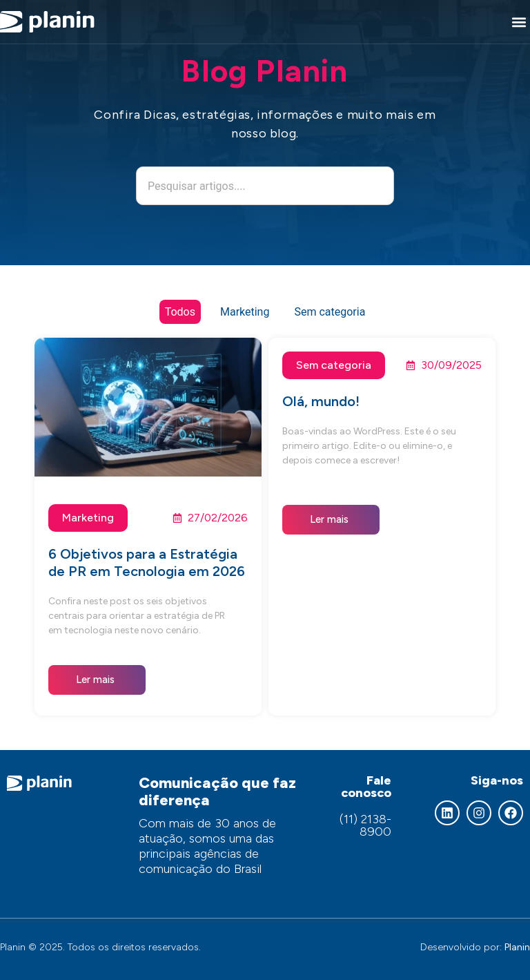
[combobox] (265, 186)
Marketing (245, 312)
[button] (519, 22)
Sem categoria (330, 312)
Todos (180, 312)
